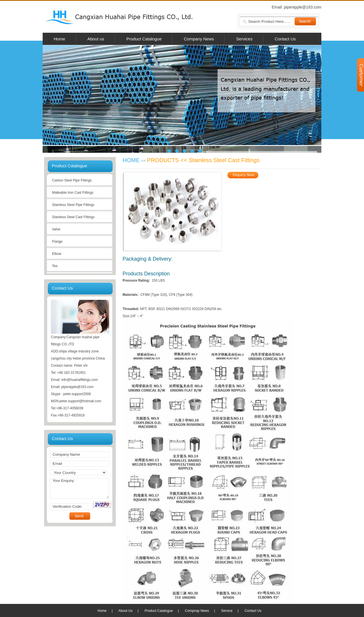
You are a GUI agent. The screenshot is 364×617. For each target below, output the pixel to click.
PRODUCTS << (168, 160)
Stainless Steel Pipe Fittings (73, 205)
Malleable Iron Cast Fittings (73, 193)
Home (102, 611)
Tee (55, 266)
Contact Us (253, 611)
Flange (57, 242)
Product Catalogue (159, 611)
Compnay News (197, 611)
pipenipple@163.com (303, 7)
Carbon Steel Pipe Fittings (72, 180)
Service (227, 611)
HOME (132, 160)
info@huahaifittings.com (80, 380)
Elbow (57, 254)
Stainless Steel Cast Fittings (73, 217)
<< (144, 161)
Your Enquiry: (79, 488)
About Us (126, 611)
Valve (56, 229)
